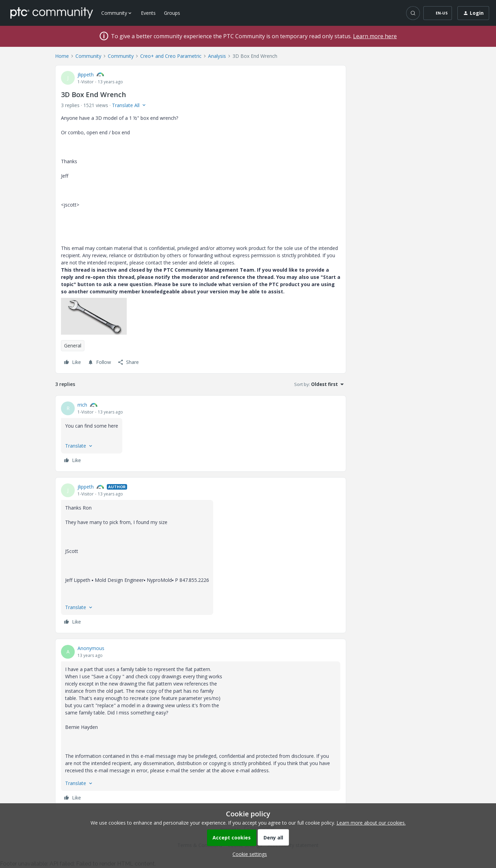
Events (148, 13)
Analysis (217, 56)
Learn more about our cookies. (371, 823)
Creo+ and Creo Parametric (171, 56)
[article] (201, 433)
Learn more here (375, 36)
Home (62, 56)
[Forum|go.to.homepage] (52, 13)
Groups (172, 13)
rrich (82, 405)
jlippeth (86, 75)
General (73, 346)
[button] (438, 13)
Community (88, 56)
